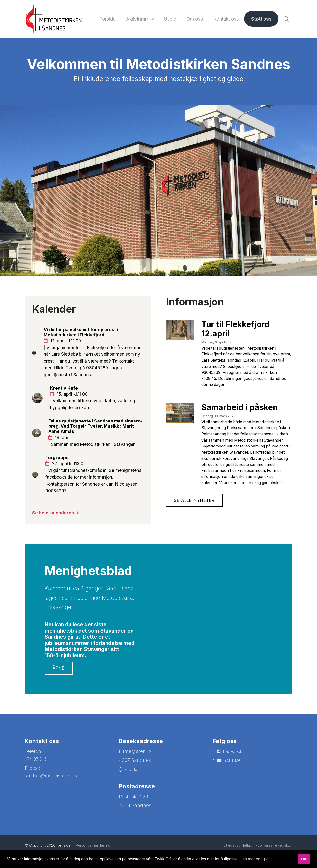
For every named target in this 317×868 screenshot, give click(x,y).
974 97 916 (36, 779)
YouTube (234, 781)
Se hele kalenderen (55, 533)
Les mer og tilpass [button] (257, 859)
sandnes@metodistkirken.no (56, 796)
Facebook (234, 772)
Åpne (59, 688)
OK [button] (304, 859)
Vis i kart (134, 790)
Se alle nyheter (196, 532)
